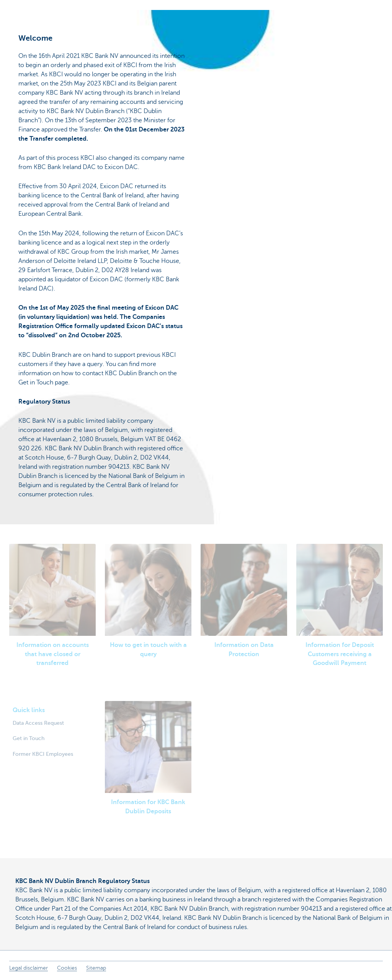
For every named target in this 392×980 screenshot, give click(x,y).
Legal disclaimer (29, 968)
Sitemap (96, 968)
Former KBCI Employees (43, 754)
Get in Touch (29, 738)
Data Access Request (38, 723)
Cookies (67, 968)
